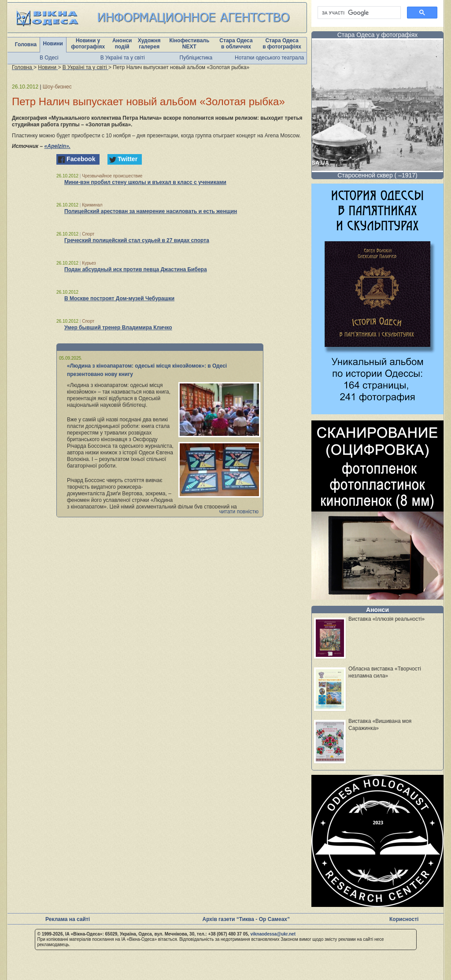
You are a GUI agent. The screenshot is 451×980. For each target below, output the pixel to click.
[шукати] (358, 13)
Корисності (404, 919)
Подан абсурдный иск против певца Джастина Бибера (136, 269)
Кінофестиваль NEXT (189, 44)
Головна (26, 44)
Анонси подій (122, 44)
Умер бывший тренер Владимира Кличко (118, 328)
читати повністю (239, 512)
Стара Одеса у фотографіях (378, 35)
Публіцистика (196, 58)
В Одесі (49, 58)
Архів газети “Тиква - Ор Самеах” (246, 919)
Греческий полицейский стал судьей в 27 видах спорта (137, 240)
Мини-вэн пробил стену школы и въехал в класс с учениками (145, 182)
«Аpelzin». (57, 146)
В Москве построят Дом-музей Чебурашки (119, 298)
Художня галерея (149, 44)
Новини (53, 44)
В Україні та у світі (123, 58)
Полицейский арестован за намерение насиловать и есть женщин (151, 211)
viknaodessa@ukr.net (273, 934)
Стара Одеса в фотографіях (282, 44)
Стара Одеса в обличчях (236, 44)
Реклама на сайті (68, 919)
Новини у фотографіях (88, 44)
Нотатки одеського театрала (269, 58)
